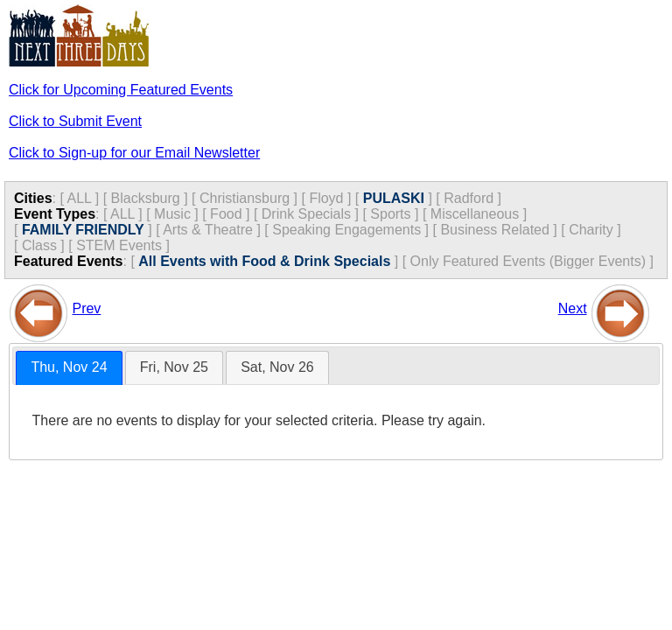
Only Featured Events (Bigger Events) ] (532, 261)
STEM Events (119, 245)
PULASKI (394, 198)
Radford (469, 198)
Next (573, 308)
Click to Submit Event (75, 121)
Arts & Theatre (208, 230)
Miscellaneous (475, 214)
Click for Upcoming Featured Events (121, 90)
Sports (390, 214)
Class (39, 245)
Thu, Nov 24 (69, 367)
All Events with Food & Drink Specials (264, 261)
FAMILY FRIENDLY (83, 230)
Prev (86, 308)
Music (172, 214)
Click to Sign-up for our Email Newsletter (134, 153)
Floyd (326, 198)
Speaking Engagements (346, 230)
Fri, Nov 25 (174, 367)
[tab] (69, 368)
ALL (79, 198)
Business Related (495, 230)
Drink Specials (306, 214)
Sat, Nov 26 (277, 367)
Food (226, 214)
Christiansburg (245, 198)
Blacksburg (146, 198)
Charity (591, 230)
